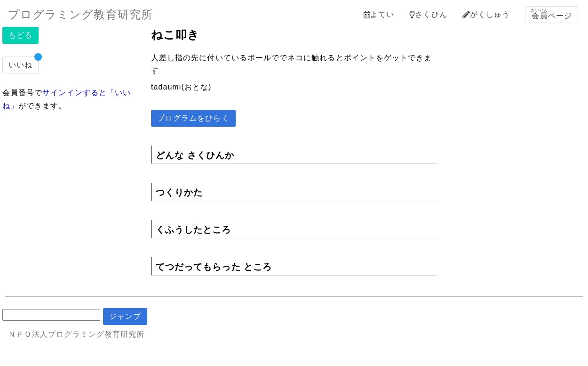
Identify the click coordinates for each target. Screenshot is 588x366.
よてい (379, 14)
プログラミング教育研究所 (80, 14)
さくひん (428, 14)
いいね (20, 65)
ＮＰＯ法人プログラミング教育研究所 (76, 334)
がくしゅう (486, 14)
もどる (20, 35)
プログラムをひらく (193, 118)
